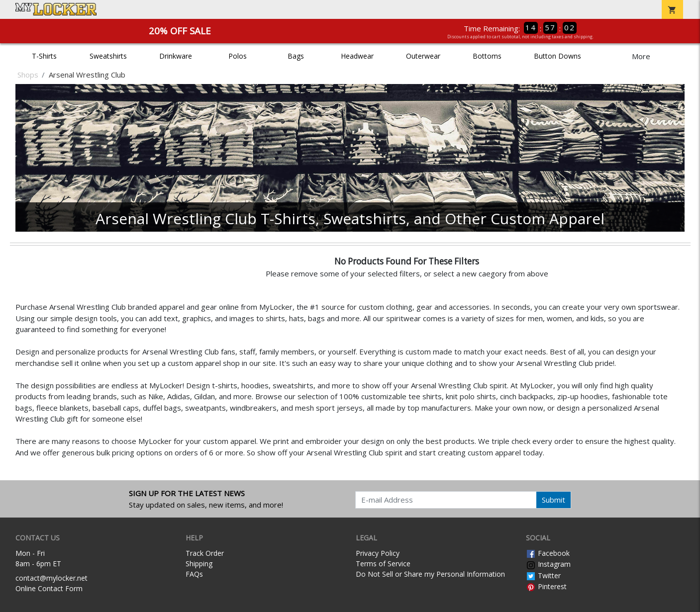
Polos (238, 56)
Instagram (548, 564)
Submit (553, 500)
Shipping (199, 564)
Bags (296, 56)
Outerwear (423, 56)
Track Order (205, 553)
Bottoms (487, 56)
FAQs (194, 574)
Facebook (548, 553)
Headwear (357, 56)
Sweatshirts (108, 56)
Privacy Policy (378, 553)
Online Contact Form (49, 588)
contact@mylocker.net (51, 578)
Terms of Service (383, 564)
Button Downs (557, 56)
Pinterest (546, 586)
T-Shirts (44, 56)
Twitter (543, 575)
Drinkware (176, 56)
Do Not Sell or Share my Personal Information (430, 574)
